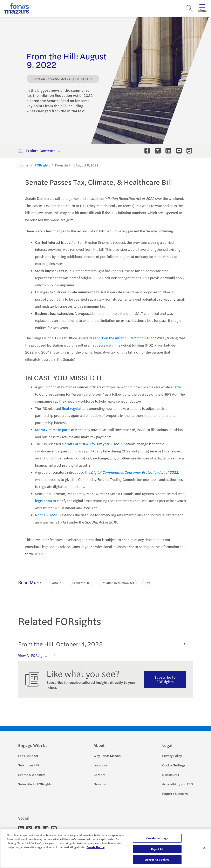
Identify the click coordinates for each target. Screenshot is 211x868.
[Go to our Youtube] (54, 828)
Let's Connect (28, 756)
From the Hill (81, 583)
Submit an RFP (29, 765)
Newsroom (101, 784)
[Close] (204, 848)
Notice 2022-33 (48, 515)
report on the (129, 338)
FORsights (42, 165)
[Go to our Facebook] (38, 828)
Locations (101, 765)
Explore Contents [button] (37, 151)
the (132, 472)
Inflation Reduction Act (118, 583)
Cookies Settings (157, 838)
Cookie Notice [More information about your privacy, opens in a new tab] (96, 847)
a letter (176, 387)
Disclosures (171, 775)
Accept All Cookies (157, 859)
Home (24, 165)
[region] (105, 848)
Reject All (157, 849)
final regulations (75, 408)
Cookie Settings (174, 765)
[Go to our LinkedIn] (21, 828)
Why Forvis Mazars (107, 756)
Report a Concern (175, 794)
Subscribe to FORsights (165, 679)
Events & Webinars (32, 775)
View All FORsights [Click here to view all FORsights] (39, 655)
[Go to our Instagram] (46, 828)
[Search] (189, 8)
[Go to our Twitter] (29, 828)
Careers (99, 775)
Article (57, 583)
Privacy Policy (172, 756)
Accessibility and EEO (178, 784)
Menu (202, 8)
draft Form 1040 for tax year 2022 (92, 444)
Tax (147, 583)
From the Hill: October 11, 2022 (104, 644)
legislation (43, 501)
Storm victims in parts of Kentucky (63, 430)
